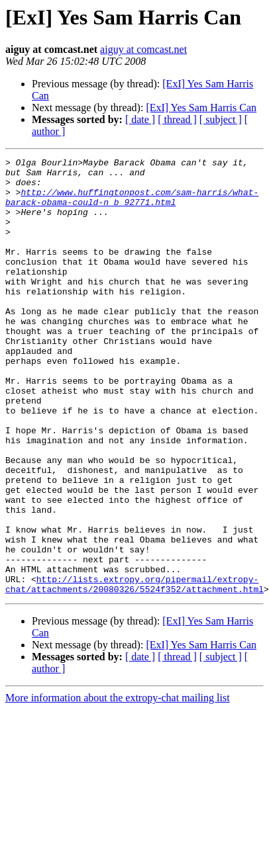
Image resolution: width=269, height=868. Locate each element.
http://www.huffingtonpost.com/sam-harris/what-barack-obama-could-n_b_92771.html (132, 206)
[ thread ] (177, 119)
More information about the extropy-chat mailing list (118, 785)
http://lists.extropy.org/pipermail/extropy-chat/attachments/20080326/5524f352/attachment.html (134, 670)
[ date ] (140, 119)
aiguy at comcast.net (143, 49)
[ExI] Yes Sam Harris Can (201, 108)
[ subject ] (221, 119)
